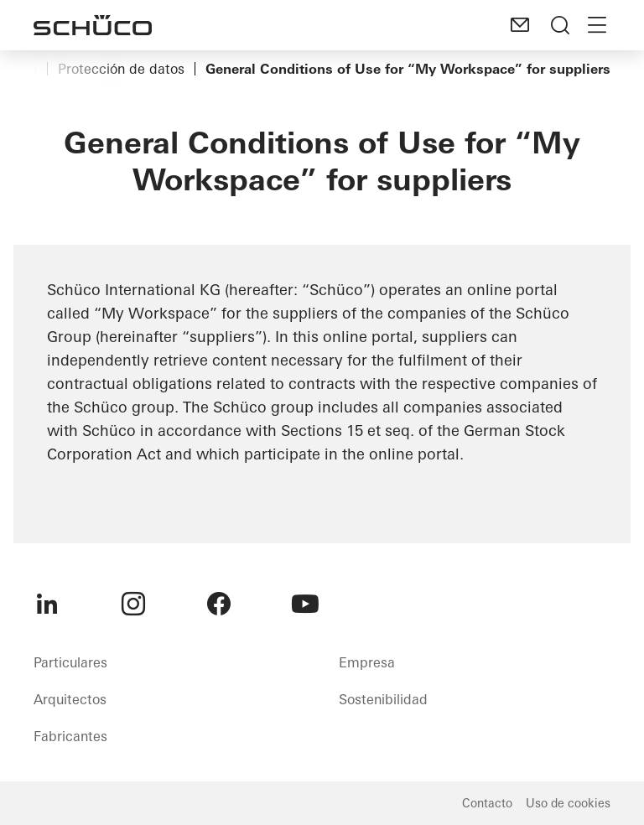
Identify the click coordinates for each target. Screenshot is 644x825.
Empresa (367, 662)
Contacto (487, 803)
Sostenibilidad (383, 699)
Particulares (70, 662)
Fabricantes (70, 736)
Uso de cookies (568, 803)
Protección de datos (121, 69)
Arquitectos (70, 699)
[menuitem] (47, 604)
